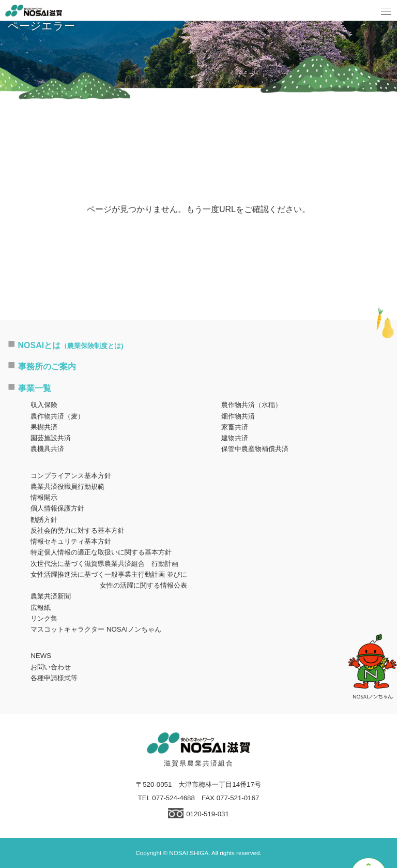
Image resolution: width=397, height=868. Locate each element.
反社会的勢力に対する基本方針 (78, 530)
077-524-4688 (173, 798)
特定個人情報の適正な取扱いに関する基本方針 (101, 552)
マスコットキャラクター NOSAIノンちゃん (96, 629)
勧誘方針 (44, 520)
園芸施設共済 (51, 438)
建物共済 (235, 438)
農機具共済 (47, 449)
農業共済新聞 (51, 596)
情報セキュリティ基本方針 (71, 541)
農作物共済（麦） (57, 416)
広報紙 (41, 608)
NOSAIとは (71, 345)
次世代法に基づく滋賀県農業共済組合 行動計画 (104, 564)
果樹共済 (44, 427)
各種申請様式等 (54, 678)
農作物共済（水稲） (251, 405)
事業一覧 (35, 388)
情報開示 (44, 497)
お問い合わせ (51, 667)
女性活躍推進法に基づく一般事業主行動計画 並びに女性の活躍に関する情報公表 (109, 580)
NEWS (41, 656)
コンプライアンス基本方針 (71, 476)
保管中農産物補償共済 (255, 449)
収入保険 (44, 405)
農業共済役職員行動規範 (67, 487)
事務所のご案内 (47, 366)
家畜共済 (235, 427)
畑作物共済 (238, 416)
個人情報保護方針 (57, 508)
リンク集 (44, 618)
